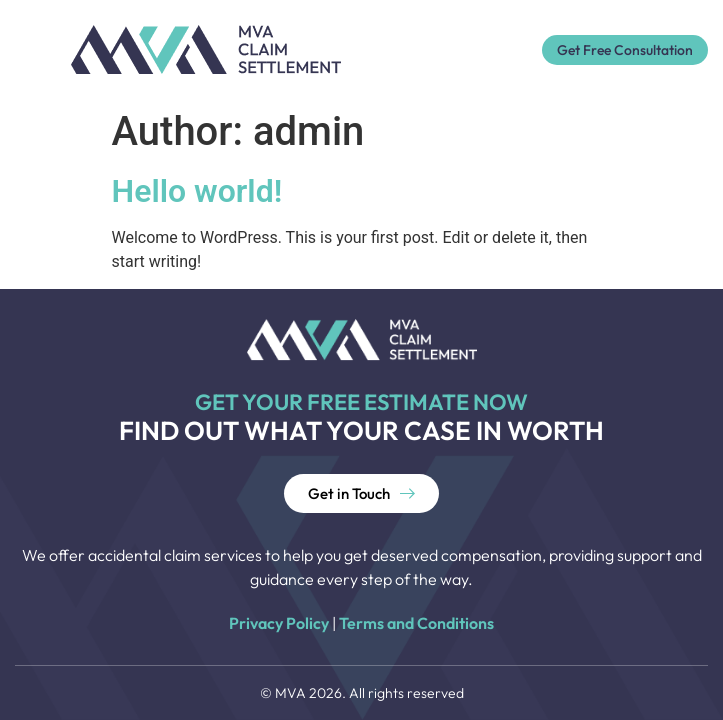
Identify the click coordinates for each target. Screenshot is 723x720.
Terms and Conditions (416, 623)
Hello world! (197, 191)
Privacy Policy (279, 623)
